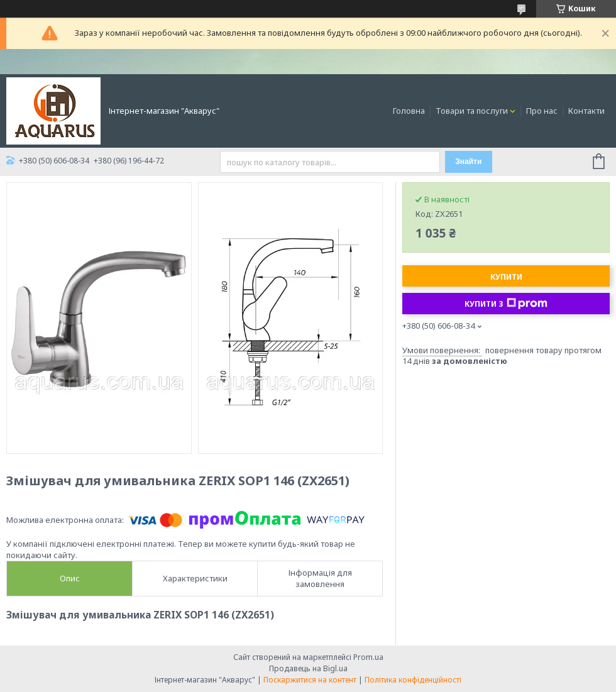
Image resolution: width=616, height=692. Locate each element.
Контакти (586, 111)
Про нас (542, 111)
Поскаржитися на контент (310, 680)
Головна (409, 111)
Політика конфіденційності (413, 680)
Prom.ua (368, 657)
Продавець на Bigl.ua (308, 668)
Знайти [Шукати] (468, 162)
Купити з (506, 304)
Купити (506, 277)
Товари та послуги (472, 111)
